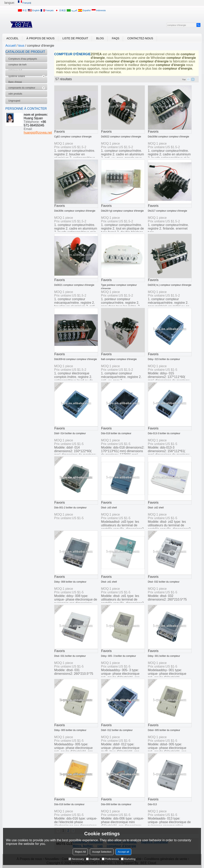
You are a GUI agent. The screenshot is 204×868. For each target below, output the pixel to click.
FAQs (116, 38)
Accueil (12, 38)
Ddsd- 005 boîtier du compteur (164, 730)
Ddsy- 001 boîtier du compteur (164, 656)
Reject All (80, 852)
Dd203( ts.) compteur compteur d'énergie (170, 285)
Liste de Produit (75, 38)
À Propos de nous (41, 38)
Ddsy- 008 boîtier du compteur (70, 582)
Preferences (110, 859)
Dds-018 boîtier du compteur (116, 433)
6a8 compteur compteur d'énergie (119, 359)
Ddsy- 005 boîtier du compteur (70, 730)
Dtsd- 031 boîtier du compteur (70, 656)
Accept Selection (102, 852)
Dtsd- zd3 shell (109, 508)
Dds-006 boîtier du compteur (116, 804)
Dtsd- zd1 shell (109, 582)
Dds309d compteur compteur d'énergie (168, 137)
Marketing (128, 859)
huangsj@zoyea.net (38, 133)
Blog (100, 38)
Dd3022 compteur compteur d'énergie (121, 137)
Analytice (93, 859)
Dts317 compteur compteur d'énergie (167, 211)
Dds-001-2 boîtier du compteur (70, 508)
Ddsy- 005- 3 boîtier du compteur (118, 656)
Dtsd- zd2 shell (156, 508)
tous (21, 46)
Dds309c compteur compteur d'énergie (75, 211)
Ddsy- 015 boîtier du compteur (164, 359)
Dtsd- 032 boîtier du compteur (164, 582)
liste (188, 79)
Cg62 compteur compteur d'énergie (73, 137)
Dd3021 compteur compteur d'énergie (74, 285)
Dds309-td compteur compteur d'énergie (76, 359)
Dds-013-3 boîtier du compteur (164, 433)
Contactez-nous (140, 38)
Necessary (76, 859)
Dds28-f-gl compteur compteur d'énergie (122, 211)
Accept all (123, 852)
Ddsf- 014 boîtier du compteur (70, 433)
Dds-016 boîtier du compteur (69, 804)
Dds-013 (152, 804)
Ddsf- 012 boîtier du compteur (117, 730)
